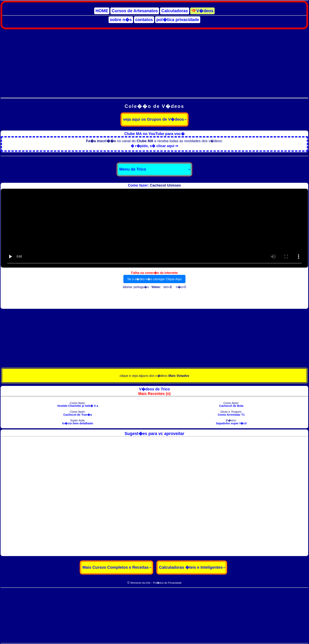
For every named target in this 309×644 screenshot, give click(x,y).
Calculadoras (175, 11)
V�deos (205, 11)
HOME (102, 11)
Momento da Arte (140, 583)
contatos (144, 20)
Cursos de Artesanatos (135, 11)
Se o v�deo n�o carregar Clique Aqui (154, 279)
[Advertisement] (154, 61)
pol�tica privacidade (178, 20)
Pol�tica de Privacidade (167, 583)
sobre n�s (121, 20)
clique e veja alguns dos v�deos (154, 376)
